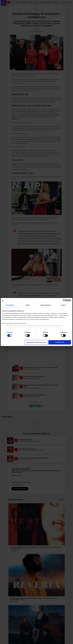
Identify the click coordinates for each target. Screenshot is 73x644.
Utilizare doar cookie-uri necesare (36, 342)
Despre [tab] (63, 305)
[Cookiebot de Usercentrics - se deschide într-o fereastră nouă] (64, 300)
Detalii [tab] (28, 305)
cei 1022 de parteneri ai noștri (15, 313)
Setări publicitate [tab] (45, 305)
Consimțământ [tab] (10, 305)
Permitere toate (60, 342)
